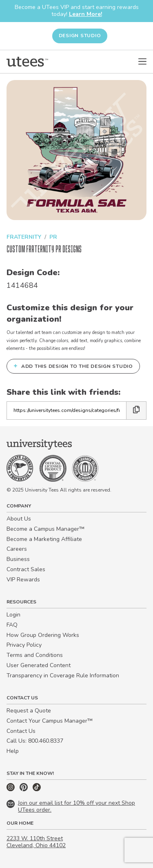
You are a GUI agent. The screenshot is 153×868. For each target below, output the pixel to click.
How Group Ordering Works (43, 635)
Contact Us (21, 731)
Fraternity (24, 237)
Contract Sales (26, 569)
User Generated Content (39, 665)
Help (13, 751)
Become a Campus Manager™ (45, 529)
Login (13, 615)
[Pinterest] (24, 789)
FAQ (12, 625)
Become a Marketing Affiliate (44, 539)
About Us (19, 519)
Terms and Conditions (35, 655)
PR (53, 237)
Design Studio (80, 36)
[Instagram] (11, 789)
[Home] (27, 62)
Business (18, 559)
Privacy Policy (24, 645)
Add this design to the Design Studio (73, 366)
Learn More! (85, 14)
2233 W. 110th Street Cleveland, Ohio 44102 (36, 842)
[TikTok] (37, 789)
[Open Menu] (142, 62)
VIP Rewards (23, 580)
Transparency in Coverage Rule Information (63, 675)
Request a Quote (29, 711)
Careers (17, 549)
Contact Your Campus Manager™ (50, 721)
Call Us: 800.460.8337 (35, 741)
